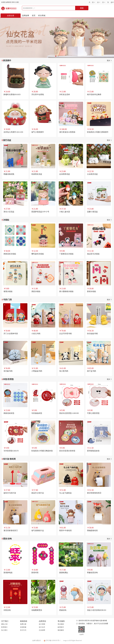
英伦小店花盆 (9, 212)
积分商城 (42, 16)
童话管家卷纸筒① (11, 531)
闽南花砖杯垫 (9, 413)
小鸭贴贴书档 (37, 371)
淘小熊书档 (64, 371)
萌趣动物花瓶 (9, 174)
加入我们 (4, 630)
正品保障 (42, 630)
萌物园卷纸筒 (92, 531)
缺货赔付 (61, 627)
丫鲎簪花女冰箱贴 (66, 254)
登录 (13, 2)
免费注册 (23, 624)
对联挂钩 (7, 610)
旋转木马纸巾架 (10, 493)
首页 (34, 16)
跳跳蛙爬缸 (64, 573)
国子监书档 (92, 371)
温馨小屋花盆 (92, 212)
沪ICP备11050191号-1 (52, 640)
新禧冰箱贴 (92, 291)
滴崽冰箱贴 (36, 291)
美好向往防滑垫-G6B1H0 (69, 413)
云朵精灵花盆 (92, 174)
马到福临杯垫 (37, 413)
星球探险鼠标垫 (93, 451)
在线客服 (23, 627)
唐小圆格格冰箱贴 (66, 291)
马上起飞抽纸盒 (65, 493)
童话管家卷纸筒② (94, 493)
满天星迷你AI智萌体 (67, 132)
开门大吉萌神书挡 (11, 334)
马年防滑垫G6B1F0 (11, 451)
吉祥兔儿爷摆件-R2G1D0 (13, 132)
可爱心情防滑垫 (93, 413)
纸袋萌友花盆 (37, 174)
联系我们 (4, 627)
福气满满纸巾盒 (38, 531)
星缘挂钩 (63, 610)
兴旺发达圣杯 (65, 94)
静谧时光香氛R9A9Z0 (12, 94)
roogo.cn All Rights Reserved (72, 640)
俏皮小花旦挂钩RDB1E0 (97, 610)
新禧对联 (35, 573)
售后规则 (61, 624)
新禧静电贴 (8, 573)
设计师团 (42, 624)
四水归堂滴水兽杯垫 (67, 451)
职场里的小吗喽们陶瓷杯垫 (42, 451)
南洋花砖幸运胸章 (94, 94)
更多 (109, 61)
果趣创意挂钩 (92, 573)
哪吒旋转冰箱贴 (38, 254)
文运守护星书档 (65, 334)
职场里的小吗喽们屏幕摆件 (98, 132)
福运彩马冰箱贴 (93, 254)
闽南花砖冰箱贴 (10, 254)
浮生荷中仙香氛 (38, 94)
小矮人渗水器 (65, 212)
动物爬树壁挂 (37, 610)
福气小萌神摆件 (38, 132)
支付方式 (23, 630)
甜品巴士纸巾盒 (38, 493)
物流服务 (61, 630)
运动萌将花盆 (65, 174)
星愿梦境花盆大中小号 (40, 212)
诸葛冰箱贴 (8, 291)
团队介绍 (4, 624)
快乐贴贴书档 (92, 334)
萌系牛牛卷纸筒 (65, 531)
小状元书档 (36, 334)
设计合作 (42, 627)
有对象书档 (8, 371)
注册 (17, 2)
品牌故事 (25, 16)
